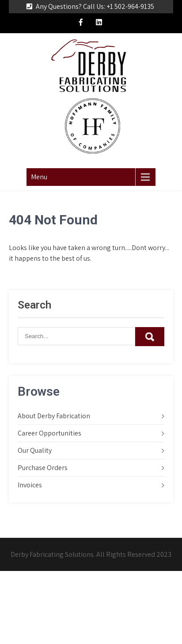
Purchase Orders (43, 468)
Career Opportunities (49, 433)
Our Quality (35, 450)
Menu (39, 177)
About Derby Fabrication (54, 416)
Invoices (30, 485)
